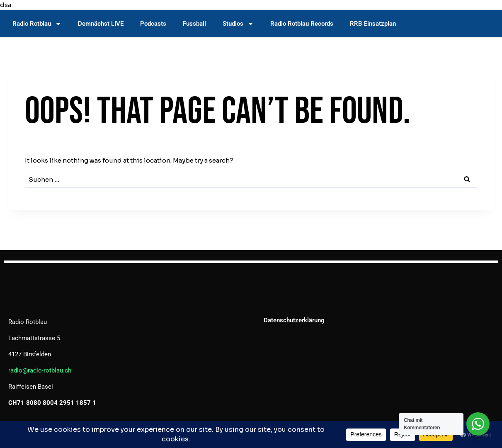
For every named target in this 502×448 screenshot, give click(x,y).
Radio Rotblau (37, 24)
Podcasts (153, 24)
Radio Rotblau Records (302, 24)
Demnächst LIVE (101, 24)
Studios (238, 24)
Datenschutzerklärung (294, 320)
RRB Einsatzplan (373, 24)
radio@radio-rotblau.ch (40, 370)
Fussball (194, 24)
